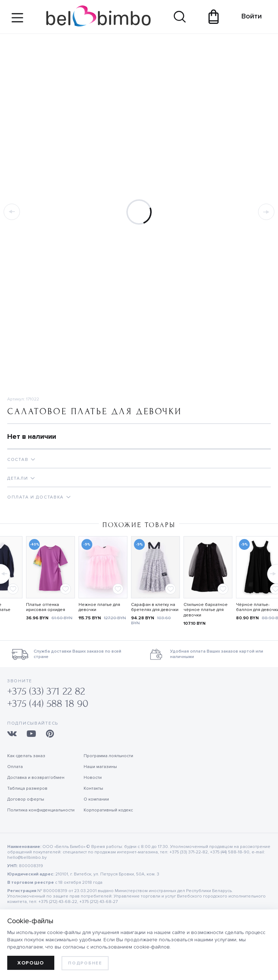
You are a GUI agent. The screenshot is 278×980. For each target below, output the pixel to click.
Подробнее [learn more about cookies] (85, 963)
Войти (248, 16)
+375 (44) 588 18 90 (48, 704)
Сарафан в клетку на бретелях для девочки (155, 607)
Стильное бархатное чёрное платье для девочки (206, 610)
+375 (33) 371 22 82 (46, 691)
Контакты (93, 788)
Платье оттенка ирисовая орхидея (46, 607)
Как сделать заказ (26, 756)
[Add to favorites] (13, 589)
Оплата (15, 767)
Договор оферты (26, 799)
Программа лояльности (108, 756)
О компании (96, 799)
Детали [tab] (18, 478)
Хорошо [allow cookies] (31, 963)
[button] (272, 572)
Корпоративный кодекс (108, 810)
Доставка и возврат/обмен (36, 778)
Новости (93, 778)
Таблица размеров (27, 788)
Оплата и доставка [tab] (35, 497)
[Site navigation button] (17, 20)
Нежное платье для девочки (99, 607)
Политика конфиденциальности (41, 810)
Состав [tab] (18, 460)
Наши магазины (100, 767)
